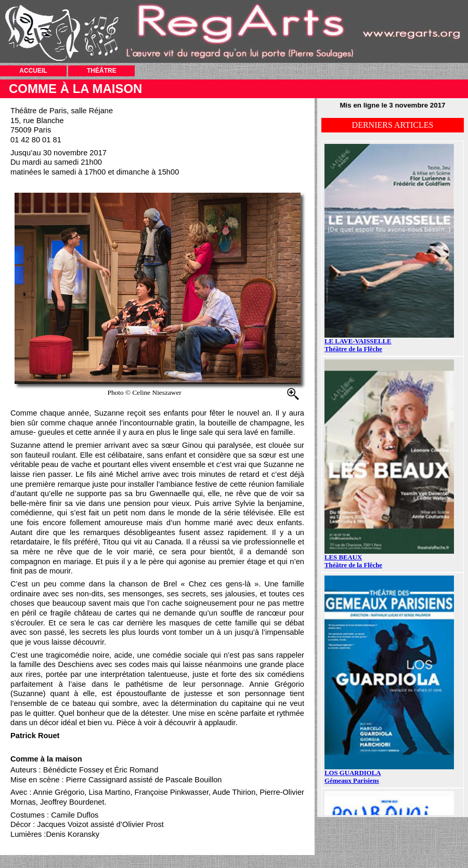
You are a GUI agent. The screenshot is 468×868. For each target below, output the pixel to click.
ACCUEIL (33, 71)
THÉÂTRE (102, 71)
